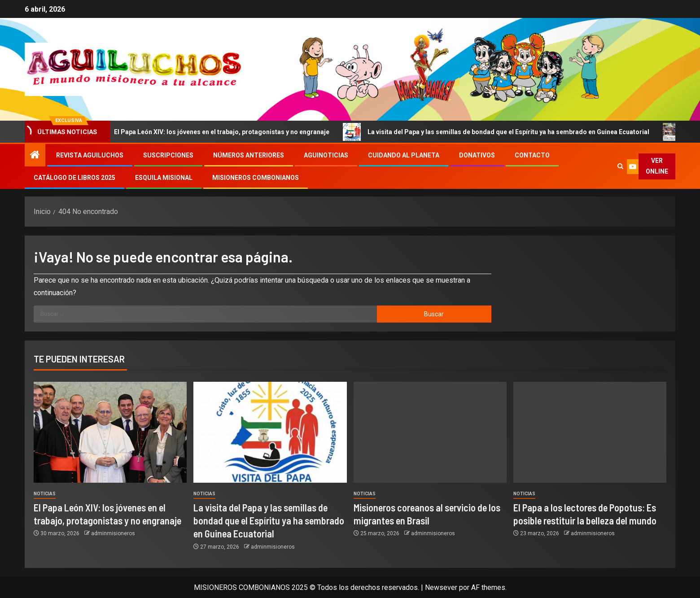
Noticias (45, 494)
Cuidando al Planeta (404, 155)
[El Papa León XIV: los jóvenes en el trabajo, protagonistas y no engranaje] (110, 432)
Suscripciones (168, 155)
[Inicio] (35, 156)
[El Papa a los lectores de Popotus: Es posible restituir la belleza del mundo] (590, 432)
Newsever (441, 587)
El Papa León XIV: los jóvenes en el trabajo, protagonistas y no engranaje (222, 132)
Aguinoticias (326, 155)
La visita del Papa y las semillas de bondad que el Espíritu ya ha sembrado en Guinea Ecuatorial (509, 132)
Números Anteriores (249, 155)
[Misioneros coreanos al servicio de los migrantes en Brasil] (430, 432)
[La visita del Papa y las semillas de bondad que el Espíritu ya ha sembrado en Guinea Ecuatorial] (270, 432)
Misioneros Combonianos (256, 178)
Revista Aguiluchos (90, 155)
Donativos (477, 155)
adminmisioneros (113, 533)
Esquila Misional (164, 178)
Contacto (532, 155)
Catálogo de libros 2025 (74, 178)
